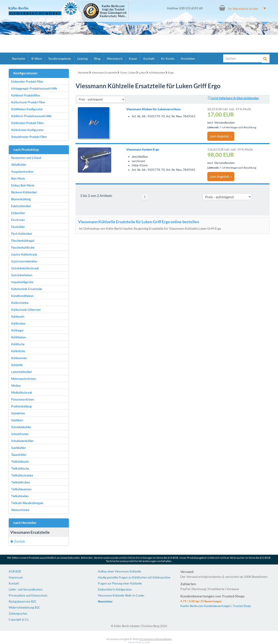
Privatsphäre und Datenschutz (28, 595)
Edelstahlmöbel (21, 206)
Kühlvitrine (18, 351)
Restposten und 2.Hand (26, 158)
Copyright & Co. (19, 619)
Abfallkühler (19, 165)
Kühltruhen (18, 323)
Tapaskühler (19, 455)
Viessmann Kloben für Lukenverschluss (153, 109)
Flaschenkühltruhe (23, 247)
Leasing (82, 58)
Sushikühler (19, 448)
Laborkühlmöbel (21, 372)
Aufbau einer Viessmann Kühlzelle (119, 571)
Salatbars (17, 420)
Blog (97, 58)
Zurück (18, 541)
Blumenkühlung (21, 199)
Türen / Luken (128, 73)
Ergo (171, 73)
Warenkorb (115, 58)
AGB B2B (15, 571)
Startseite (18, 58)
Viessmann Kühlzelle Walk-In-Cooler (121, 595)
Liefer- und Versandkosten (26, 589)
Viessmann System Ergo (143, 149)
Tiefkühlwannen (21, 489)
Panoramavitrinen (23, 399)
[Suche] (243, 58)
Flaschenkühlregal (23, 241)
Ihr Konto (168, 58)
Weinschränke (20, 510)
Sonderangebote (60, 58)
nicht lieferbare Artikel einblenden (233, 98)
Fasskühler (18, 227)
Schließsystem (157, 73)
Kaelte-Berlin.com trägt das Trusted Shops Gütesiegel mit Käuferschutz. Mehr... (113, 11)
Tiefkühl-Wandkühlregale (27, 503)
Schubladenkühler (22, 441)
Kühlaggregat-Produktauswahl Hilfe (34, 88)
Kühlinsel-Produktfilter (26, 95)
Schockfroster (20, 434)
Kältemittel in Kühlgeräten (115, 589)
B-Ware (37, 58)
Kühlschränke (20, 303)
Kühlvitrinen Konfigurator (27, 130)
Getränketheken (22, 275)
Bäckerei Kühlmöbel (24, 192)
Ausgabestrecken (22, 172)
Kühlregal (17, 330)
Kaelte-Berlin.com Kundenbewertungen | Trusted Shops (216, 606)
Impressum (16, 577)
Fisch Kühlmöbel (22, 234)
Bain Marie (18, 178)
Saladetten (18, 413)
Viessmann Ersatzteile (104, 73)
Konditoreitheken (22, 296)
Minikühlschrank (22, 393)
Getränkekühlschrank (25, 268)
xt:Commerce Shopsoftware (155, 639)
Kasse (133, 58)
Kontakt (149, 58)
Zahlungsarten (18, 613)
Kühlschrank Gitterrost (26, 310)
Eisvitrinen (18, 220)
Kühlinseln (18, 317)
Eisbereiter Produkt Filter (27, 82)
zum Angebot (221, 136)
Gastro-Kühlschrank (24, 254)
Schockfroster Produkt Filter (29, 137)
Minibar (16, 386)
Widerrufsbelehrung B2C (25, 607)
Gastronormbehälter (24, 261)
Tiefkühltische (20, 468)
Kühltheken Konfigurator (27, 109)
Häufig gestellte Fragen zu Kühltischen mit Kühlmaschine (134, 577)
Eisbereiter (18, 213)
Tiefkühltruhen (21, 482)
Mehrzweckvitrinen (24, 379)
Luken (142, 73)
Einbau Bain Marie (23, 185)
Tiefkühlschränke (22, 475)
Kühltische (18, 344)
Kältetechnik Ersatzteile (27, 289)
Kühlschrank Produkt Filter (28, 102)
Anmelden (188, 58)
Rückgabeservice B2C (23, 601)
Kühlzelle (17, 365)
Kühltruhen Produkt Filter (27, 123)
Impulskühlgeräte (22, 282)
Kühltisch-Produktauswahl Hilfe (31, 116)
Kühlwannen (19, 358)
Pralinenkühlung (21, 406)
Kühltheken (19, 337)
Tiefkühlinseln (20, 462)
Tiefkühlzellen (20, 496)
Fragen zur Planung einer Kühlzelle (120, 583)
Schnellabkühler (21, 427)
